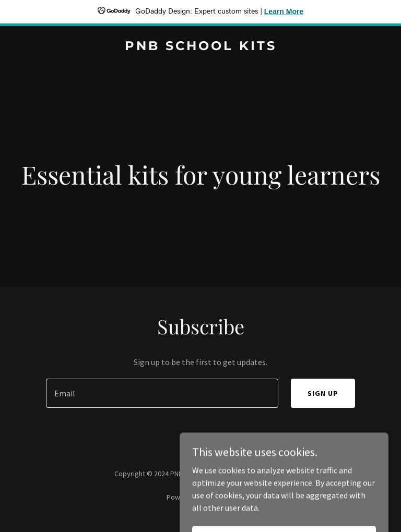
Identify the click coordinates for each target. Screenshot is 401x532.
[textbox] (162, 393)
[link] (201, 47)
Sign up (323, 393)
